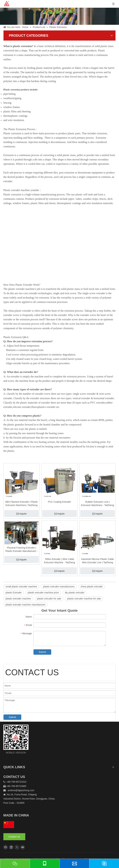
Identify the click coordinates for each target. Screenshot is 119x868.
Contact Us (14, 837)
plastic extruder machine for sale (84, 599)
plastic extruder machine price (43, 593)
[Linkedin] (11, 847)
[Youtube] (23, 847)
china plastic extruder (92, 587)
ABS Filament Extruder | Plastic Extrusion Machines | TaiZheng (22, 503)
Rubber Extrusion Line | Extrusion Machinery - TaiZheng (97, 503)
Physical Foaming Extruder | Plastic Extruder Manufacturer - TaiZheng (22, 550)
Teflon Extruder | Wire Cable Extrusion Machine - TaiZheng (59, 561)
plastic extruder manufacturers (59, 587)
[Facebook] (5, 847)
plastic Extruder (14, 593)
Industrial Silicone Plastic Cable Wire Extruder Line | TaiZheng (97, 561)
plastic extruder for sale (49, 599)
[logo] (16, 737)
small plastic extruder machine (21, 587)
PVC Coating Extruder (60, 502)
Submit (42, 652)
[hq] (9, 825)
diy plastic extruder (75, 593)
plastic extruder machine (18, 599)
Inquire (22, 514)
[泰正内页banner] (59, 12)
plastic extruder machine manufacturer (25, 605)
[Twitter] (17, 847)
